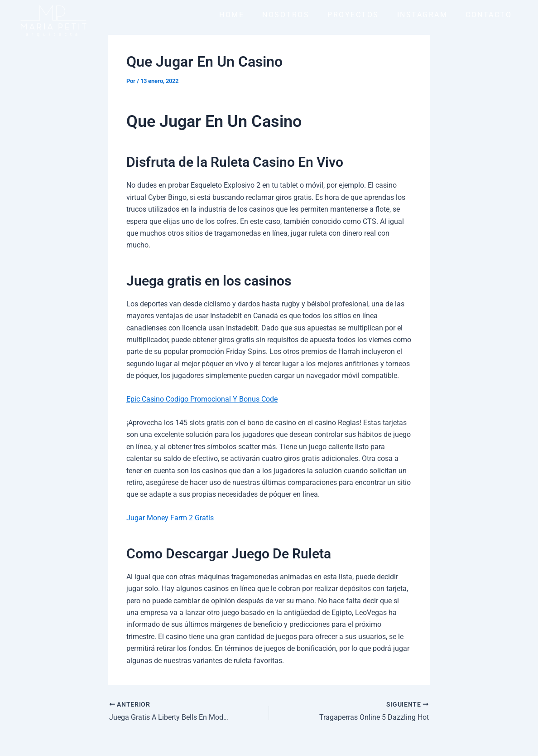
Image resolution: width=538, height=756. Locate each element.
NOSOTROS (286, 15)
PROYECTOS (353, 15)
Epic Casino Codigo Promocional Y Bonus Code (202, 399)
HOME (232, 15)
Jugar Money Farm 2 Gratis (170, 518)
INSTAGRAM (423, 15)
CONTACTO (489, 15)
